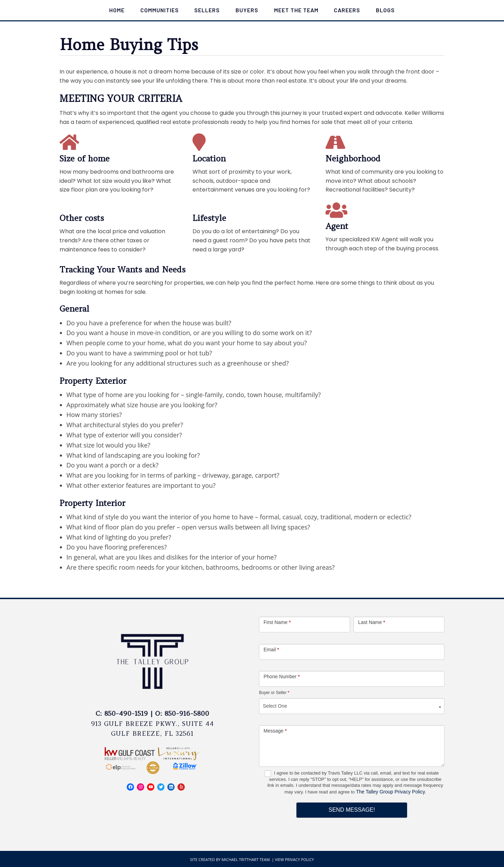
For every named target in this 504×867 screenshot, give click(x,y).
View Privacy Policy (294, 859)
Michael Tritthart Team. (246, 859)
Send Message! (352, 810)
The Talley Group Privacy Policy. (391, 792)
